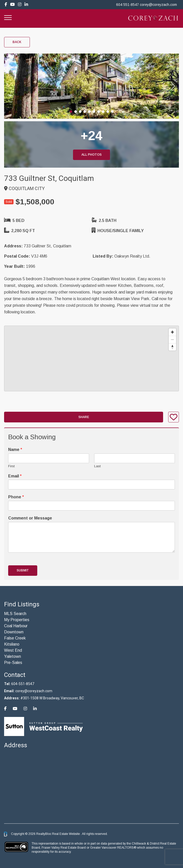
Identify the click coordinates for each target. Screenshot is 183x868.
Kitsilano (12, 644)
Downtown (14, 632)
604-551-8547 (23, 684)
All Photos (91, 155)
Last (97, 466)
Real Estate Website (66, 834)
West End (13, 650)
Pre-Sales (13, 663)
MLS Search (15, 614)
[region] (91, 358)
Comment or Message (30, 518)
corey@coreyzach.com (158, 5)
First (11, 466)
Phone (16, 497)
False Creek (15, 638)
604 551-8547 (127, 5)
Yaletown (13, 656)
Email (15, 476)
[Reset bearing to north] (172, 347)
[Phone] (91, 506)
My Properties (17, 620)
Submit (23, 570)
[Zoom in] (172, 332)
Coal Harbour (16, 626)
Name (15, 450)
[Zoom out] (172, 339)
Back (17, 42)
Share (84, 417)
